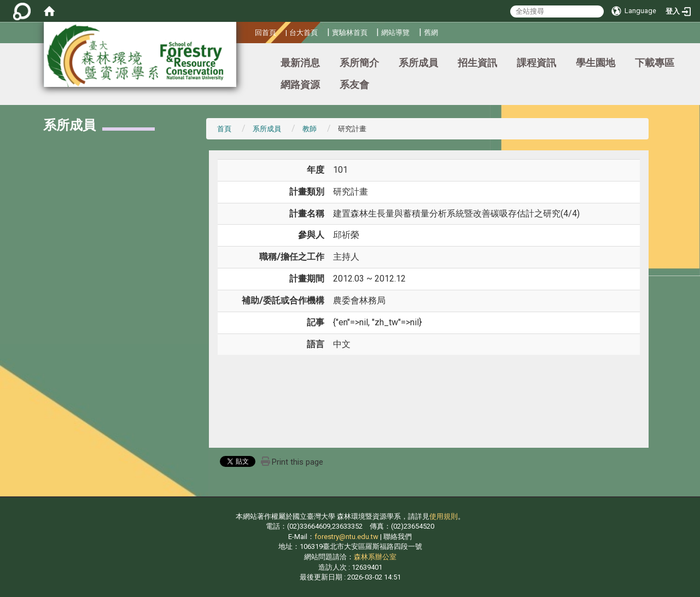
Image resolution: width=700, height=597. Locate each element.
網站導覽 (395, 33)
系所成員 (418, 63)
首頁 (224, 129)
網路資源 (300, 84)
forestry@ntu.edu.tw (346, 537)
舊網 (431, 33)
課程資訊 (536, 63)
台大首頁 (304, 33)
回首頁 (266, 33)
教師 (310, 129)
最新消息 (300, 63)
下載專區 (655, 63)
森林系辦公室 (375, 557)
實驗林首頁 (350, 33)
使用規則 (444, 516)
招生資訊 (477, 63)
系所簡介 (359, 63)
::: (251, 31)
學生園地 (596, 63)
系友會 (354, 84)
